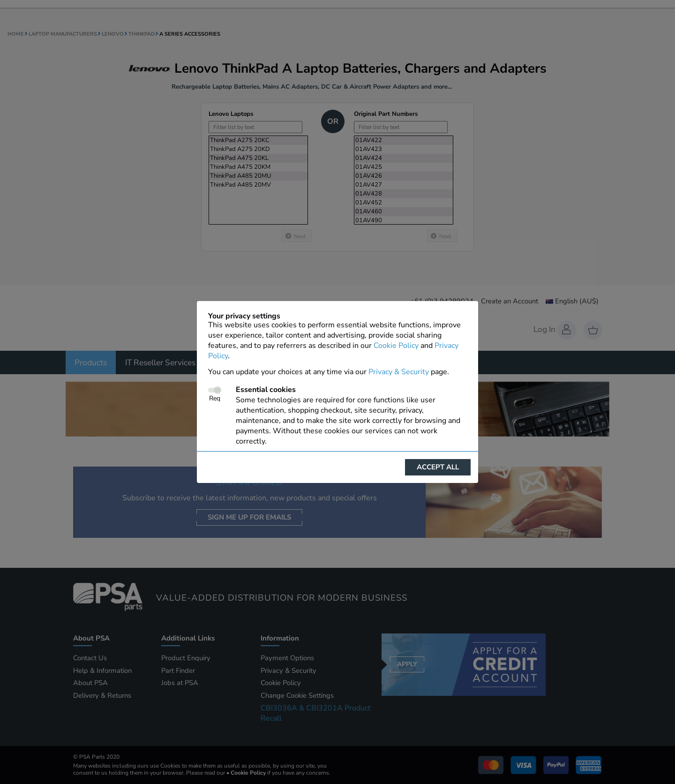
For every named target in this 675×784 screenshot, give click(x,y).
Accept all (438, 467)
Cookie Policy (396, 346)
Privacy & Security (399, 372)
